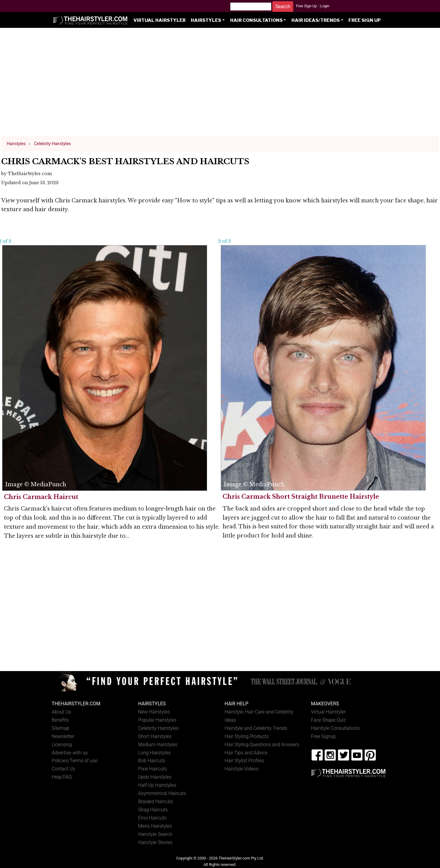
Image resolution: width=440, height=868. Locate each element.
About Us (62, 712)
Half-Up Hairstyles (157, 785)
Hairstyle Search (155, 834)
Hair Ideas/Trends (316, 20)
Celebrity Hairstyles (158, 728)
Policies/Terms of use (75, 761)
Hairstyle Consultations (336, 728)
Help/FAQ (62, 777)
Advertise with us (70, 753)
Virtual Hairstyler (160, 20)
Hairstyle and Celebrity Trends (256, 728)
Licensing (62, 745)
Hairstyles (206, 20)
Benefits (60, 720)
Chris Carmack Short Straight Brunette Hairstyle (301, 497)
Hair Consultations (256, 20)
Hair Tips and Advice (246, 753)
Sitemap (61, 728)
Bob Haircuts (152, 761)
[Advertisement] (220, 85)
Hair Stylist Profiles (245, 761)
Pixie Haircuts (153, 769)
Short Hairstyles (155, 736)
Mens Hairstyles (155, 826)
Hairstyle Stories (155, 842)
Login (325, 6)
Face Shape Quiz (329, 720)
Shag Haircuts (153, 810)
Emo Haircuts (153, 818)
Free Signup (324, 736)
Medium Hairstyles (158, 745)
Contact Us (64, 769)
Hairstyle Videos (242, 769)
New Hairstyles (154, 712)
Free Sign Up (306, 6)
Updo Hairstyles (155, 777)
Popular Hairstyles (157, 720)
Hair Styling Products (247, 736)
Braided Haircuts (156, 801)
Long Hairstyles (155, 753)
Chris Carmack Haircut (41, 497)
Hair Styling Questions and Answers (262, 745)
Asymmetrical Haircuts (162, 793)
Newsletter (63, 736)
